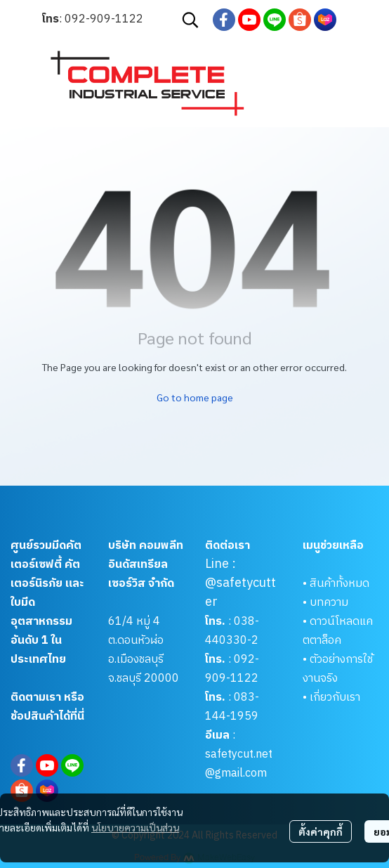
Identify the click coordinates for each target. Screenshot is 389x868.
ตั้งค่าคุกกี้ (321, 831)
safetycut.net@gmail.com (239, 764)
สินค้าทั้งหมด (339, 584)
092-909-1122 (104, 19)
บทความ (329, 603)
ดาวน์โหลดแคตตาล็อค (338, 631)
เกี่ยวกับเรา (335, 698)
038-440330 (232, 631)
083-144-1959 (232, 707)
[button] (190, 20)
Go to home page (195, 397)
